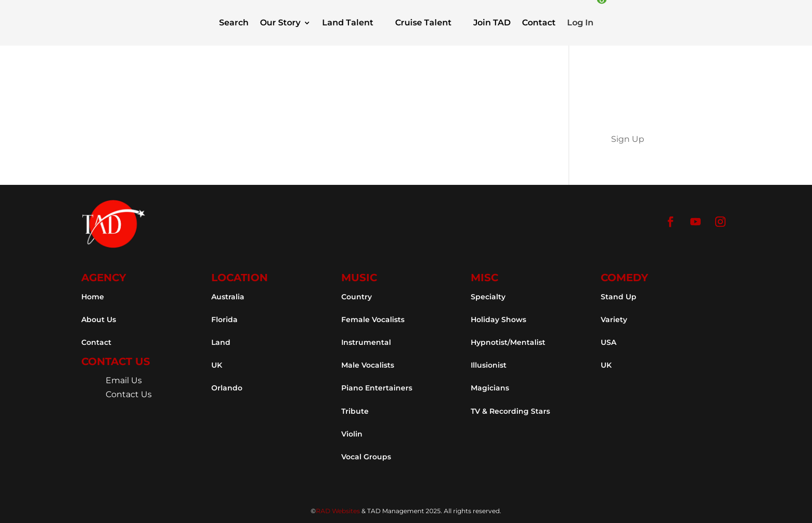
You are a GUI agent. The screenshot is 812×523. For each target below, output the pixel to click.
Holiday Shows (498, 319)
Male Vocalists (368, 365)
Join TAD (492, 23)
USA (608, 342)
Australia (228, 297)
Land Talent (348, 23)
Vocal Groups (366, 457)
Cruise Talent (423, 23)
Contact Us (129, 394)
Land (221, 342)
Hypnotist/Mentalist (508, 342)
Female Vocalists (373, 319)
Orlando (227, 388)
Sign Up (628, 139)
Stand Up (619, 297)
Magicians (490, 388)
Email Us (124, 380)
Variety (614, 319)
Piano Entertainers (377, 388)
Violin (352, 434)
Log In (580, 23)
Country (357, 297)
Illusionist (489, 365)
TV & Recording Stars (510, 411)
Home (93, 297)
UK (217, 365)
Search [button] (234, 23)
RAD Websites (338, 511)
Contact (539, 23)
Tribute (355, 411)
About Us (99, 319)
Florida (224, 319)
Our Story (280, 23)
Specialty (488, 297)
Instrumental (366, 342)
